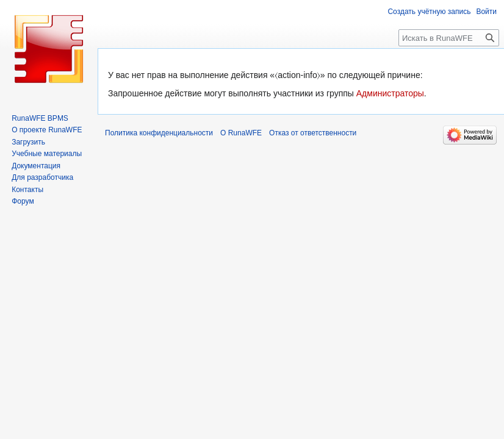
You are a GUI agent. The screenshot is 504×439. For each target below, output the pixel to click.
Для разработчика (42, 177)
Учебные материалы (47, 154)
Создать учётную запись (429, 12)
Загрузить (28, 142)
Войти (486, 12)
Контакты (27, 190)
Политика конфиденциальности (159, 133)
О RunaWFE (241, 133)
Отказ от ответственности (313, 133)
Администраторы (390, 93)
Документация (36, 166)
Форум (23, 201)
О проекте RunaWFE (47, 130)
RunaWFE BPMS (40, 118)
